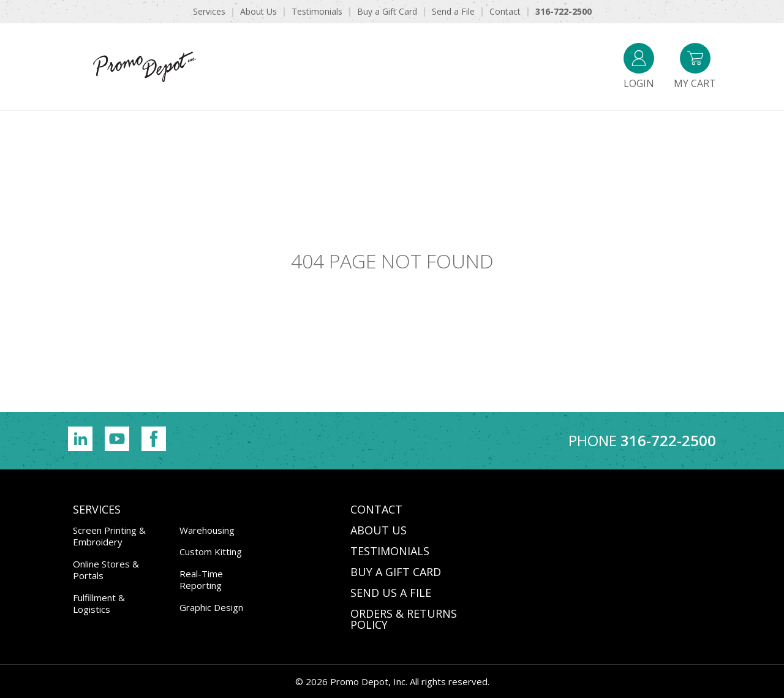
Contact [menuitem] (505, 11)
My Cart (695, 66)
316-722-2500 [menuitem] (563, 11)
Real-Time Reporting (201, 580)
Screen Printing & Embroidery (109, 536)
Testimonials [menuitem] (317, 11)
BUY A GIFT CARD (396, 572)
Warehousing (207, 530)
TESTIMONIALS (390, 551)
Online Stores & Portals (106, 570)
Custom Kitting (211, 552)
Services (97, 509)
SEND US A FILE (391, 593)
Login (639, 66)
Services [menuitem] (209, 11)
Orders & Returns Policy (404, 619)
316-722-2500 (668, 440)
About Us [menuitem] (258, 11)
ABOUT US (379, 530)
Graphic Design (211, 607)
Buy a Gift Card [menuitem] (387, 11)
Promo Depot (145, 67)
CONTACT (376, 509)
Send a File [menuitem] (453, 11)
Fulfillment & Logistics (99, 604)
